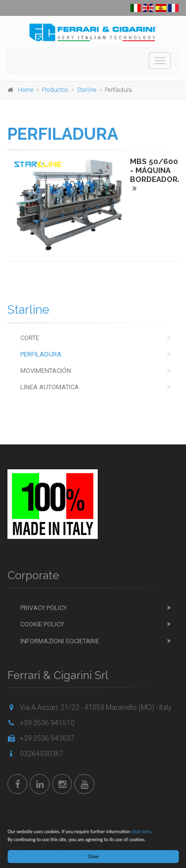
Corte (30, 338)
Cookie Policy (42, 624)
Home (26, 90)
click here (143, 831)
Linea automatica (50, 387)
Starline (87, 90)
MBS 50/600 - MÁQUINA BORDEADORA (156, 174)
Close (95, 856)
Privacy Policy (44, 608)
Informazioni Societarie (60, 641)
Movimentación (46, 371)
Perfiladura (41, 354)
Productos (55, 90)
